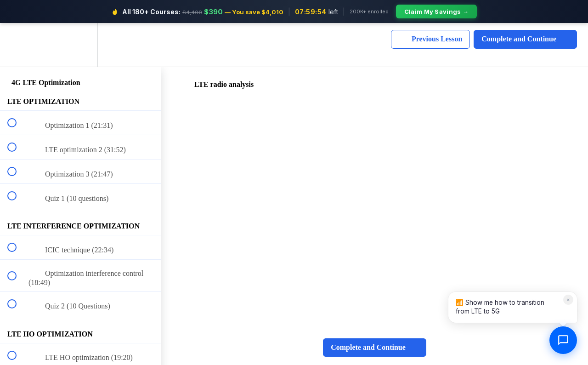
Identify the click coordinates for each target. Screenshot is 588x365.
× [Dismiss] (568, 299)
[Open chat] (563, 340)
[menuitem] (80, 45)
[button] (17, 45)
